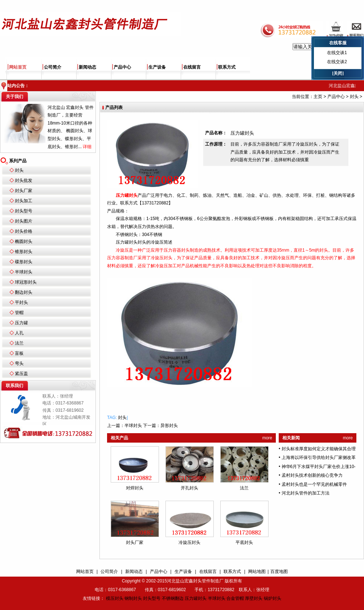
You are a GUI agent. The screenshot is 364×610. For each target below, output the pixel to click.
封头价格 (24, 231)
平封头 (21, 302)
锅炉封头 (273, 598)
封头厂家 (24, 191)
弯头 (19, 363)
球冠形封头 (26, 282)
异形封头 (169, 426)
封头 (19, 170)
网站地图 (257, 572)
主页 (318, 97)
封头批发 (24, 180)
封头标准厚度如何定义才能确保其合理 (319, 449)
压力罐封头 (196, 598)
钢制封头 (133, 598)
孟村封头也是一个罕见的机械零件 (314, 484)
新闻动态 (87, 67)
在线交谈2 (337, 62)
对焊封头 (135, 488)
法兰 (19, 343)
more (267, 438)
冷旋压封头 (189, 542)
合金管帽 (235, 598)
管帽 (19, 313)
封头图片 (24, 221)
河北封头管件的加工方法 (306, 493)
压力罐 (21, 323)
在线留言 (192, 67)
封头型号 (24, 211)
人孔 (19, 333)
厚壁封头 (254, 598)
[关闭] (338, 73)
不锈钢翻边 (173, 598)
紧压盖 (21, 374)
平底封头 (244, 542)
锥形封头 (24, 252)
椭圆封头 (24, 241)
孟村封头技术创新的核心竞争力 (312, 475)
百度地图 (279, 572)
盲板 (19, 353)
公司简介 (53, 67)
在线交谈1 (337, 53)
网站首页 (18, 67)
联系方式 (227, 67)
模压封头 (115, 598)
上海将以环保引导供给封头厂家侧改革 (319, 457)
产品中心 (122, 67)
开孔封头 (189, 488)
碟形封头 (24, 262)
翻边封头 (24, 292)
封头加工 (24, 201)
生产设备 (157, 67)
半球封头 (24, 272)
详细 (87, 147)
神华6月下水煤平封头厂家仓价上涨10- (319, 467)
